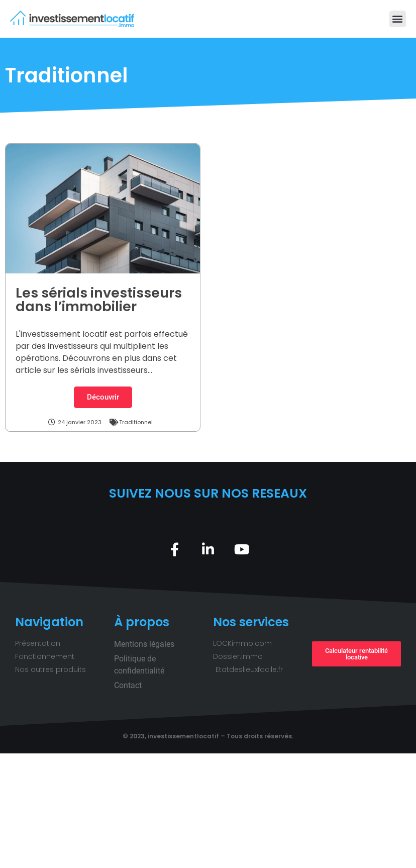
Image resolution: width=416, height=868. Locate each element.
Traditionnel (136, 422)
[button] (398, 19)
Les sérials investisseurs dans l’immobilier (99, 300)
